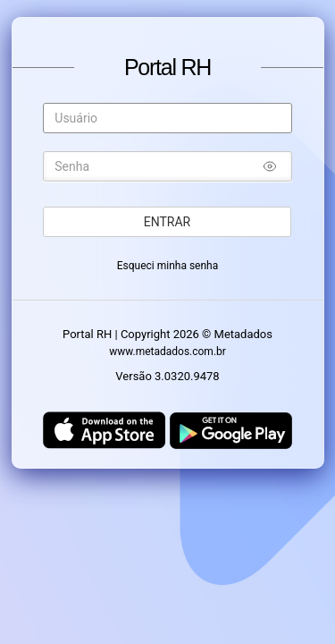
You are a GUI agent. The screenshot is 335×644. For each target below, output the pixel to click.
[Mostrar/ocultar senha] (270, 169)
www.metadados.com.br (167, 352)
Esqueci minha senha (168, 266)
